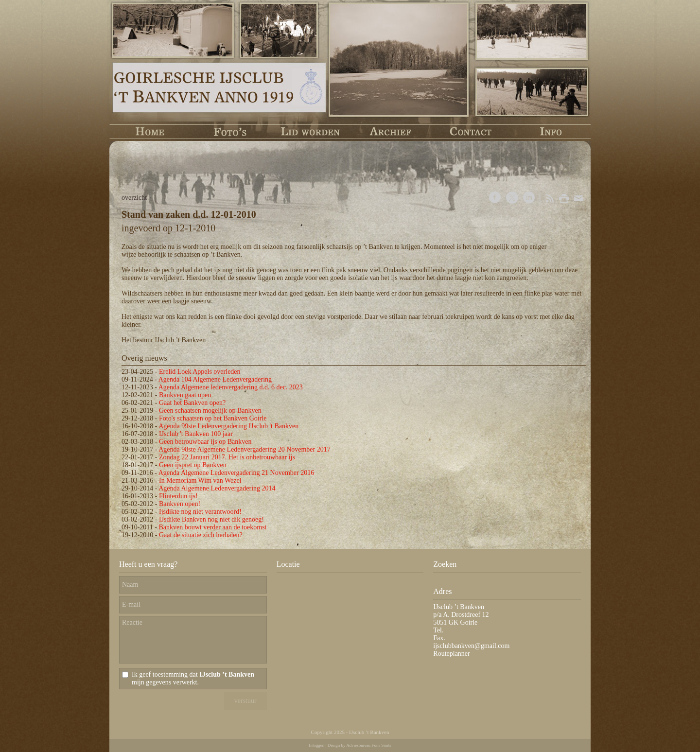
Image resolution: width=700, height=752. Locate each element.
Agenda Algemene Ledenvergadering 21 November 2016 (236, 473)
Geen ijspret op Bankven (193, 465)
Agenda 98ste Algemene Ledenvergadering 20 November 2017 (245, 449)
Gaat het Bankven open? (192, 403)
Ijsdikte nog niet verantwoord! (200, 512)
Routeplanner (451, 654)
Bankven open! (180, 504)
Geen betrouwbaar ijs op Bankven (205, 442)
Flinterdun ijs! (178, 496)
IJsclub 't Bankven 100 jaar (196, 434)
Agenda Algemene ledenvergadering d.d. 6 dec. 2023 (231, 387)
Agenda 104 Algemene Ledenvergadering (215, 379)
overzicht (134, 198)
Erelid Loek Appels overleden (200, 372)
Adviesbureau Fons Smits (369, 745)
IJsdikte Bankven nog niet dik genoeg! (211, 519)
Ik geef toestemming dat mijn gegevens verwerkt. (193, 678)
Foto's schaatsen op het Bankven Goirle (213, 418)
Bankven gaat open (185, 395)
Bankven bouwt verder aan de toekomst (212, 527)
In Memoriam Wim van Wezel (200, 481)
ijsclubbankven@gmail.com (471, 646)
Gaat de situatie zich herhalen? (201, 535)
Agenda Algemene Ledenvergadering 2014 (217, 488)
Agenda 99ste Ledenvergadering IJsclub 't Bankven (228, 426)
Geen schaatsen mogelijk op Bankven (210, 411)
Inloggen (316, 745)
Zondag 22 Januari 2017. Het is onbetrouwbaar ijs (227, 457)
